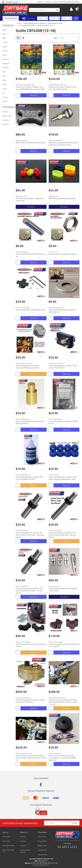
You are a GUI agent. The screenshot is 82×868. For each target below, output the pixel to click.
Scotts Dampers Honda (55, 23)
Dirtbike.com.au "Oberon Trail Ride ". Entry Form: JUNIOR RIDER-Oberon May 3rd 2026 (30, 88)
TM (4, 93)
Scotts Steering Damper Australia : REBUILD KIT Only (63, 422)
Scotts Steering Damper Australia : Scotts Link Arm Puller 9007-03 (63, 367)
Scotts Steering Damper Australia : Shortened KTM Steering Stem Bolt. (28, 367)
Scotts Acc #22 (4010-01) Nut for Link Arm (63, 254)
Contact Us (48, 2)
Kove (4, 72)
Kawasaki (6, 67)
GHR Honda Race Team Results (70, 2)
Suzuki (5, 89)
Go (76, 18)
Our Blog (23, 841)
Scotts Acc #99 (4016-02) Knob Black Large (30, 310)
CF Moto (5, 42)
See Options (31, 207)
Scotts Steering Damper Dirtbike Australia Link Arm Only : (63, 590)
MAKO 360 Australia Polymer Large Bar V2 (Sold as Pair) (30, 200)
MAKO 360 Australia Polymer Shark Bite (62, 198)
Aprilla (5, 30)
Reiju (4, 80)
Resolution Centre (8, 846)
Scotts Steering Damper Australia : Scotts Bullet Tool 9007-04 (30, 422)
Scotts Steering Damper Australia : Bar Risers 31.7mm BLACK (64, 645)
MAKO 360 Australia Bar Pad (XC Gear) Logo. (30, 143)
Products (11, 18)
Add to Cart (34, 95)
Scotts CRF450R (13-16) (45, 25)
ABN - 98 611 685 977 (8, 851)
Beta (4, 34)
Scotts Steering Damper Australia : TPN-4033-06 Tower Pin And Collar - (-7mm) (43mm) (29, 591)
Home (19, 23)
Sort (56, 38)
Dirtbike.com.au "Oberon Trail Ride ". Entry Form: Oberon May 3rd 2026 (62, 88)
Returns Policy (7, 116)
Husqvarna (6, 63)
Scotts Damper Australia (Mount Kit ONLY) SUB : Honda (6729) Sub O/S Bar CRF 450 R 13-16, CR (63, 702)
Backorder (34, 374)
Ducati (4, 47)
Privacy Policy (42, 841)
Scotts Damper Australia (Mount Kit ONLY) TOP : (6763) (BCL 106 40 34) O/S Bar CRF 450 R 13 (31, 758)
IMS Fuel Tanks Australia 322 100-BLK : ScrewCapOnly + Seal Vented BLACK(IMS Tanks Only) (62, 758)
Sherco (5, 84)
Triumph (5, 97)
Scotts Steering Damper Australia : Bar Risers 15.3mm (31, 645)
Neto (48, 865)
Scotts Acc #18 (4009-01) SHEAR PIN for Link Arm (31, 255)
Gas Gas (5, 51)
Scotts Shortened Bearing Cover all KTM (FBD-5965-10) (62, 311)
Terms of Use (42, 837)
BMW (4, 38)
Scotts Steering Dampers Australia (34, 23)
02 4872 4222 (11, 2)
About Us (40, 2)
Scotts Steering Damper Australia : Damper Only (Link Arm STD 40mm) (30, 701)
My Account (6, 837)
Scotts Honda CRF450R (27, 25)
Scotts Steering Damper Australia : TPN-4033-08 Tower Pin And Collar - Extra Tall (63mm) (62, 535)
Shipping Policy (43, 854)
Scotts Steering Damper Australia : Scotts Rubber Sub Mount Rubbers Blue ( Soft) (63, 478)
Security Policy (42, 850)
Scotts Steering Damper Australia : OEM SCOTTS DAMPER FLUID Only (29, 478)
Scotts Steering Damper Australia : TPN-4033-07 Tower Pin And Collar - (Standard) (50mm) (30, 535)
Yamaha (5, 101)
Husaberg (6, 59)
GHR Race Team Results (25, 851)
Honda (5, 55)
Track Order (6, 841)
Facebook (55, 2)
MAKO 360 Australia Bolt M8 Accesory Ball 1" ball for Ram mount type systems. (64, 144)
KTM (4, 76)
